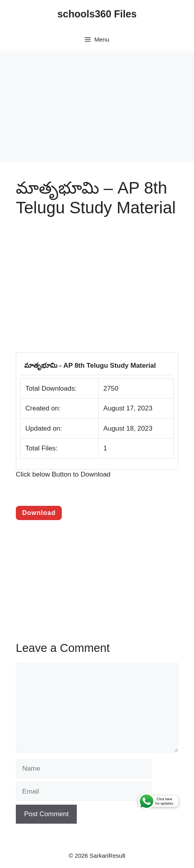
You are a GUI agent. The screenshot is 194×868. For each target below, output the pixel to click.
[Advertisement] (97, 107)
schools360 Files (97, 14)
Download (39, 513)
